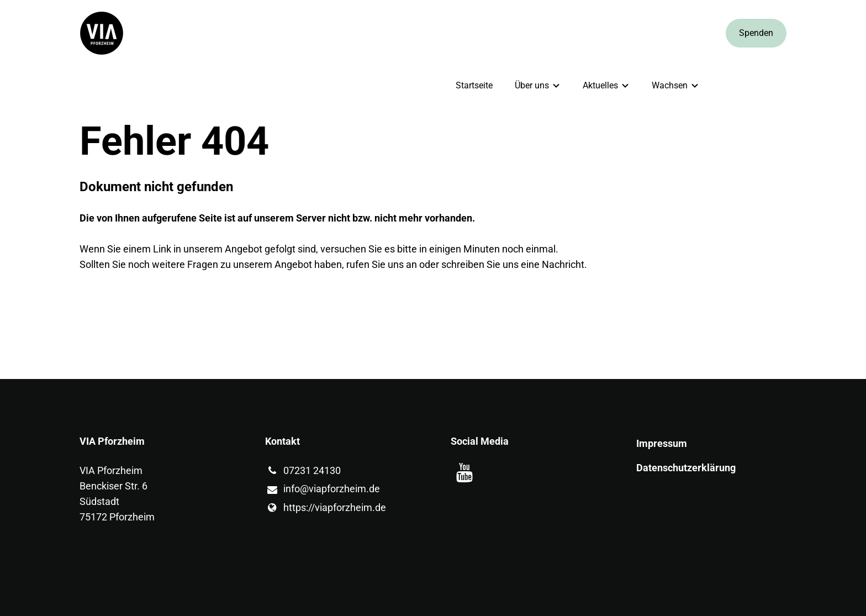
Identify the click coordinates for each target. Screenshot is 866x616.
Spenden (756, 33)
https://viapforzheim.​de (326, 508)
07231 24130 (303, 471)
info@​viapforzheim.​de (323, 489)
